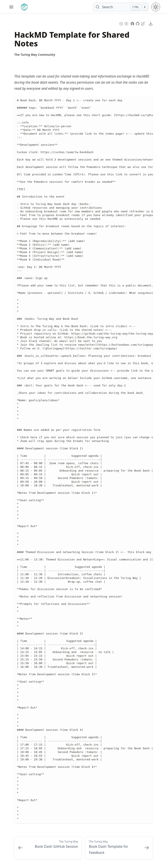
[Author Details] (35, 55)
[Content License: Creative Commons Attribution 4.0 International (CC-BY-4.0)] (124, 23)
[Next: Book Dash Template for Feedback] (119, 848)
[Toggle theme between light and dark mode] (156, 7)
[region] (83, 459)
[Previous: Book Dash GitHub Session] (48, 848)
